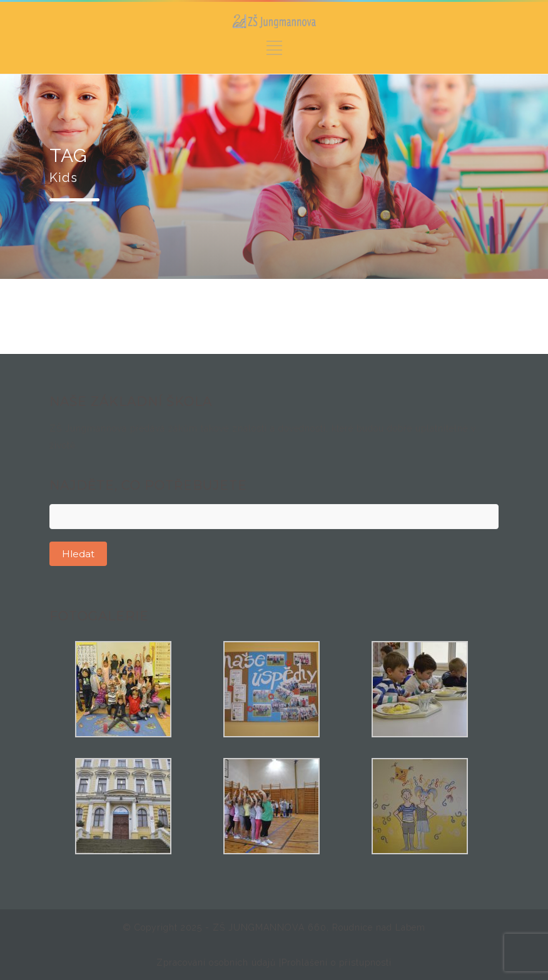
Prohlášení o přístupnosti (337, 962)
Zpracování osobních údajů (218, 962)
